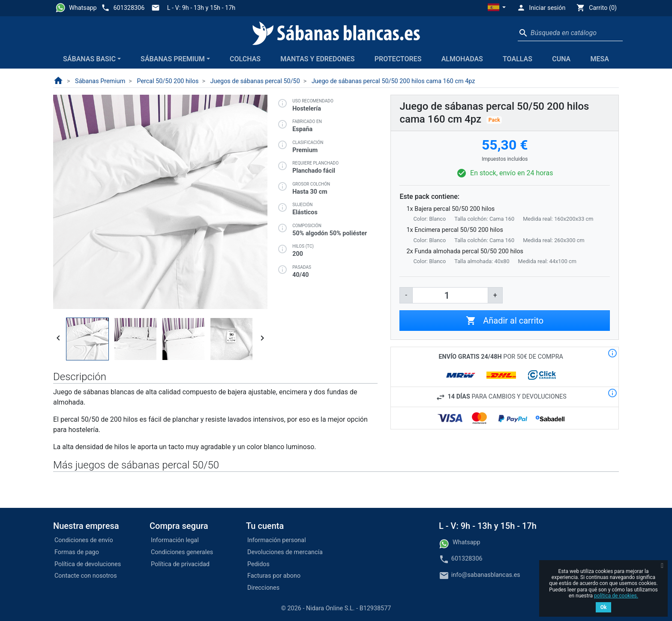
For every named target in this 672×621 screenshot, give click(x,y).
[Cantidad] (450, 295)
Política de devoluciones (88, 564)
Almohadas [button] (462, 59)
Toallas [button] (517, 59)
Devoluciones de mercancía (285, 552)
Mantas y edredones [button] (317, 59)
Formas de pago (77, 552)
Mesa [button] (599, 59)
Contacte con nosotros (86, 576)
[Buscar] (570, 33)
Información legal (175, 540)
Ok (604, 607)
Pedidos (258, 564)
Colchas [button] (245, 59)
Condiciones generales (182, 552)
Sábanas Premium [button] (173, 59)
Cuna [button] (561, 59)
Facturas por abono (274, 576)
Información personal (277, 540)
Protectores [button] (398, 59)
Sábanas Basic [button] (89, 59)
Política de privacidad (180, 564)
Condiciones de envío (84, 540)
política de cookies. (616, 596)
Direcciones (263, 588)
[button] (497, 8)
